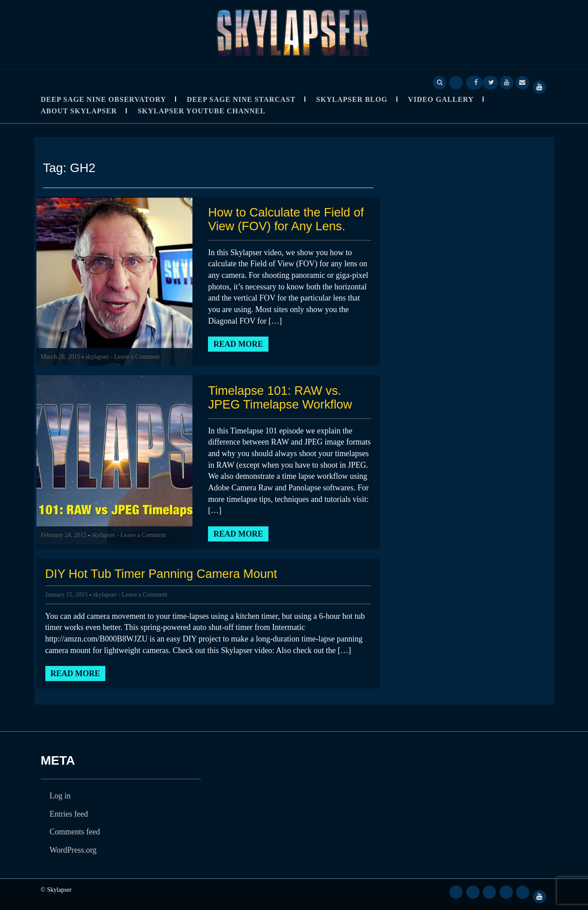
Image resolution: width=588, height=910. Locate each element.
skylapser (97, 357)
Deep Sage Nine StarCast (241, 99)
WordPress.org (73, 850)
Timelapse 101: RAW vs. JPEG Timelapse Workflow (282, 397)
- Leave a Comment (135, 357)
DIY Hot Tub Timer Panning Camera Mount (164, 574)
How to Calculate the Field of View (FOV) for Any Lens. (288, 219)
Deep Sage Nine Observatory (104, 99)
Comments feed (75, 832)
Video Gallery (441, 99)
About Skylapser (79, 111)
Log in (60, 796)
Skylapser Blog (352, 99)
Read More (238, 344)
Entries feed (69, 814)
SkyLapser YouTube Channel (202, 111)
